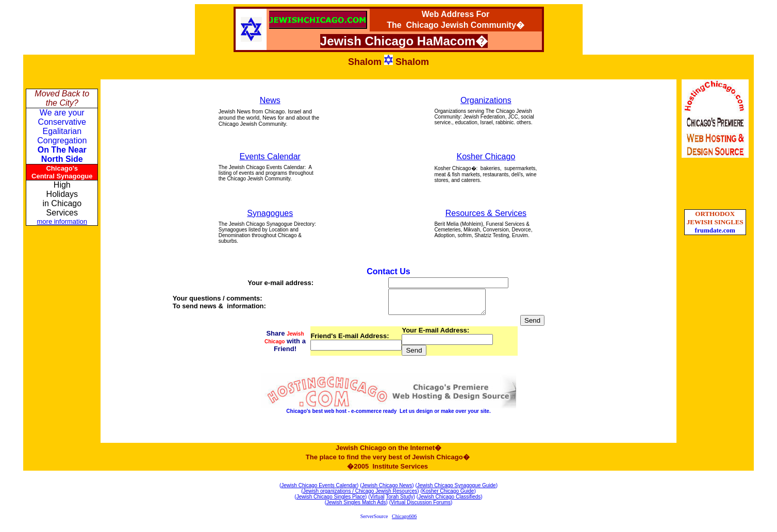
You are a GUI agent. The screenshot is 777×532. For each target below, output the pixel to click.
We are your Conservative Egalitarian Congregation (62, 136)
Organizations (486, 100)
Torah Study (399, 501)
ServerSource (374, 521)
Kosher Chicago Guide (448, 496)
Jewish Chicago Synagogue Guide (457, 490)
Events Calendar (270, 156)
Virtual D (401, 507)
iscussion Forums (431, 507)
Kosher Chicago (486, 156)
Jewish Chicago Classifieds (449, 501)
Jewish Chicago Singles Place (331, 501)
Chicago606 (404, 521)
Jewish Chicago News (387, 490)
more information (62, 221)
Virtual (377, 501)
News (270, 100)
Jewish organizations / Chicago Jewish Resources (360, 496)
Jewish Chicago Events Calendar (319, 490)
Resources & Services (486, 213)
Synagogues (270, 213)
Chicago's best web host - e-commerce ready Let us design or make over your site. (388, 416)
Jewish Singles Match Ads (356, 507)
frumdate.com (715, 230)
